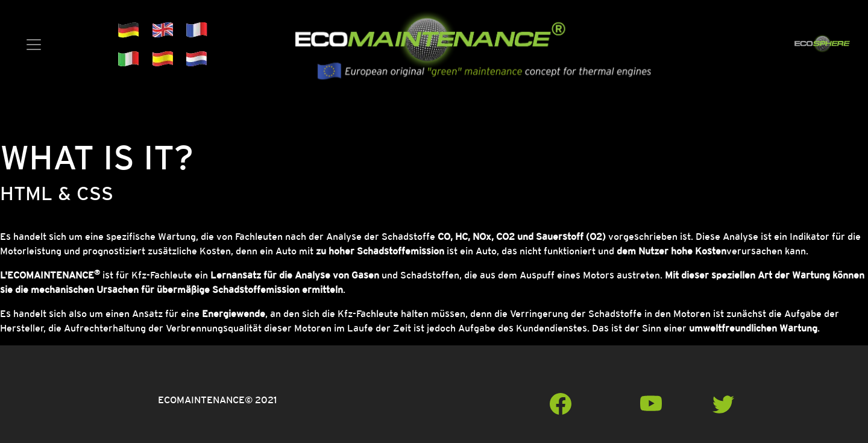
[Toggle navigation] (34, 45)
